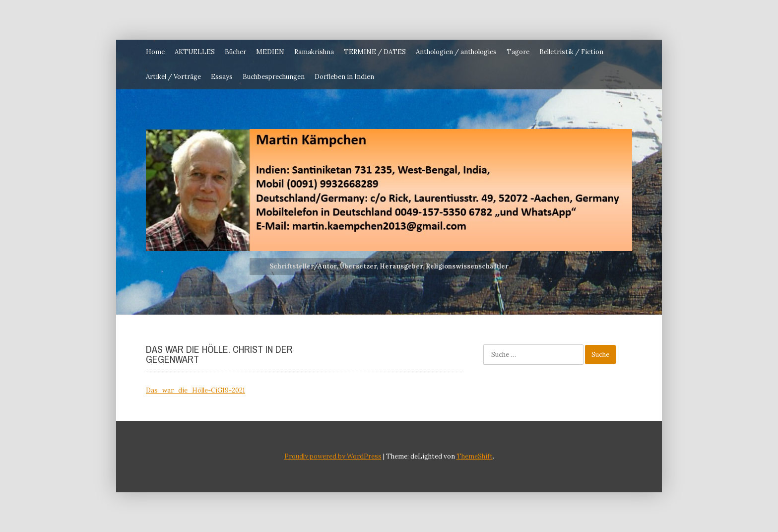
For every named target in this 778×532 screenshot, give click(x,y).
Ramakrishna (314, 52)
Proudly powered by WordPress (333, 456)
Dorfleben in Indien (344, 77)
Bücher (235, 52)
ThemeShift (475, 456)
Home (155, 52)
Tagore (518, 52)
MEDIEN (270, 52)
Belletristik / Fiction (571, 52)
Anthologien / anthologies (456, 52)
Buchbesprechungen (274, 77)
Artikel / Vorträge (173, 77)
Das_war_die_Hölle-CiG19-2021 (195, 390)
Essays (222, 77)
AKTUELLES (195, 52)
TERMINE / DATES (375, 52)
